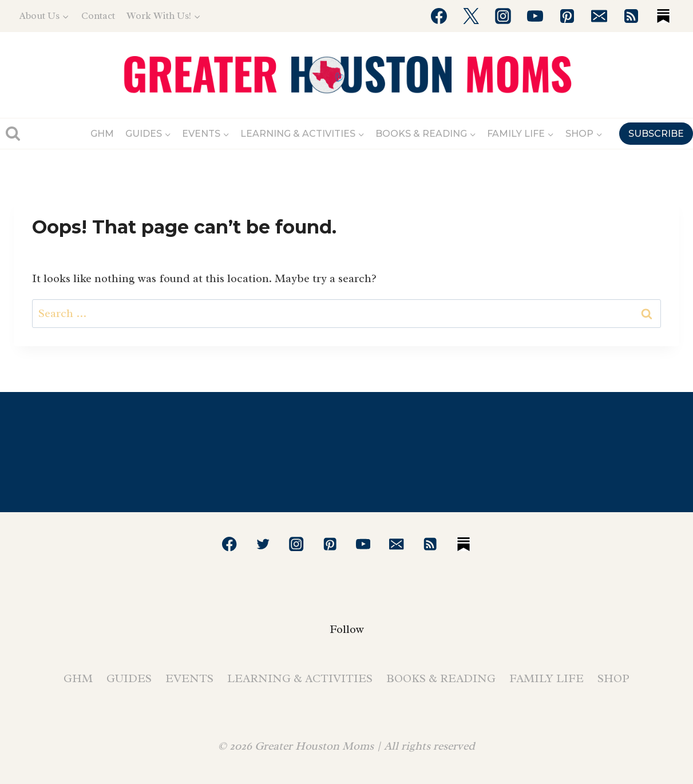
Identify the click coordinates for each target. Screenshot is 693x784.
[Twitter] (471, 16)
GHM (102, 134)
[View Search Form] (13, 134)
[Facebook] (439, 16)
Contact (98, 16)
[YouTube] (535, 16)
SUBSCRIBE (656, 134)
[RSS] (631, 16)
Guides (129, 678)
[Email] (599, 16)
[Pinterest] (567, 16)
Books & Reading (441, 678)
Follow (347, 629)
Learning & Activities (300, 678)
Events (189, 678)
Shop (613, 678)
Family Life (547, 678)
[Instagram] (503, 16)
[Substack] (663, 16)
